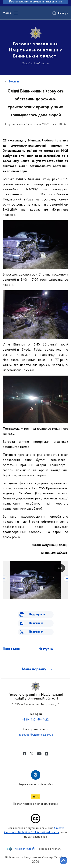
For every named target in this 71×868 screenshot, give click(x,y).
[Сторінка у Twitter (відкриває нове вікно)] (32, 754)
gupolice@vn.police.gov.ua (36, 735)
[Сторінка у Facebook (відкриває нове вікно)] (24, 754)
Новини (14, 82)
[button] (36, 669)
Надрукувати (37, 615)
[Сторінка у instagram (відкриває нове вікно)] (47, 754)
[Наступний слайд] (67, 578)
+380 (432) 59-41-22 (35, 720)
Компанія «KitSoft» (25, 849)
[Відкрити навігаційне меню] (16, 13)
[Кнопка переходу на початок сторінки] (63, 860)
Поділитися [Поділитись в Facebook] (36, 623)
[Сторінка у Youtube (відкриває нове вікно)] (39, 754)
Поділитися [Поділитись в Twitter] (36, 632)
